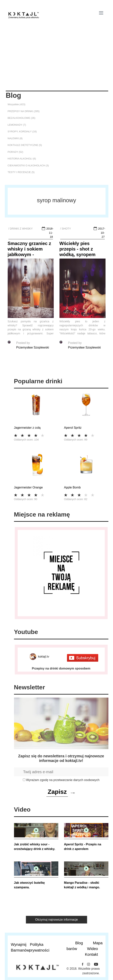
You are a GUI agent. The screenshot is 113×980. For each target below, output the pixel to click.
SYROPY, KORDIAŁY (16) (22, 131)
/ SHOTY (66, 229)
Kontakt (92, 954)
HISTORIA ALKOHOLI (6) (22, 159)
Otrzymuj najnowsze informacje (56, 920)
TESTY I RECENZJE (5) (21, 172)
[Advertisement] (57, 62)
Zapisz (57, 792)
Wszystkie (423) (16, 104)
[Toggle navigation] (101, 13)
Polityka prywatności (38, 947)
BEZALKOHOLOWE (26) (21, 118)
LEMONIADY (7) (17, 125)
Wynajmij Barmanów (19, 947)
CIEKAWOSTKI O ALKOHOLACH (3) (28, 165)
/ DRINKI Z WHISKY (21, 229)
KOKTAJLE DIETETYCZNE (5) (25, 145)
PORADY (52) (15, 152)
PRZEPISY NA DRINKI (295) (24, 111)
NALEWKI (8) (15, 138)
